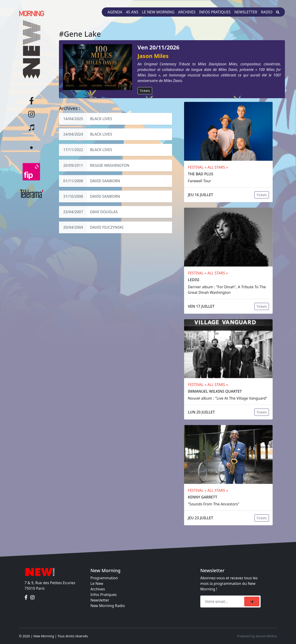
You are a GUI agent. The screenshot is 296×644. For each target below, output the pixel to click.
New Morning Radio (108, 606)
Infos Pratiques (104, 595)
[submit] (252, 601)
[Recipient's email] (223, 601)
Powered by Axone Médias (257, 636)
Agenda (115, 12)
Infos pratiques (215, 12)
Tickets (145, 91)
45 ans (132, 12)
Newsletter (246, 12)
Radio (267, 12)
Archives (187, 12)
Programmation (104, 578)
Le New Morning (158, 12)
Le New (97, 583)
